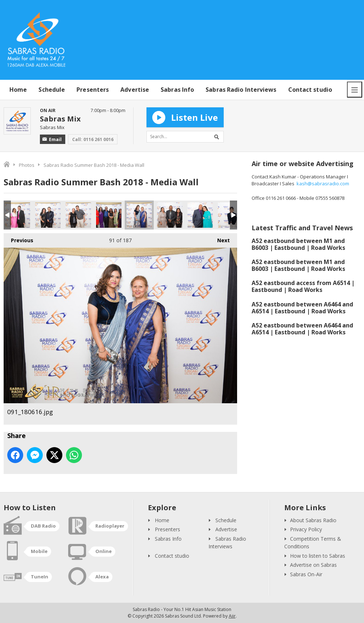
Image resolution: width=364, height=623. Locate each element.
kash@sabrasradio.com (323, 183)
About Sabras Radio (313, 520)
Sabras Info (177, 90)
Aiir (232, 616)
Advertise (135, 90)
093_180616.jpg (200, 215)
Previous (18, 238)
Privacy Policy (306, 529)
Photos (27, 165)
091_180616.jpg (139, 215)
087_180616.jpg (17, 215)
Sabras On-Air (306, 574)
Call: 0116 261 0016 (93, 139)
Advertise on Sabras (313, 565)
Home (18, 90)
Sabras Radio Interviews (241, 90)
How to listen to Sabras (318, 556)
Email (52, 139)
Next (220, 238)
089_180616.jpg (78, 215)
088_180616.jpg (48, 215)
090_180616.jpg (109, 215)
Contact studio (310, 90)
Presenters (93, 90)
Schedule (52, 90)
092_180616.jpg (170, 215)
